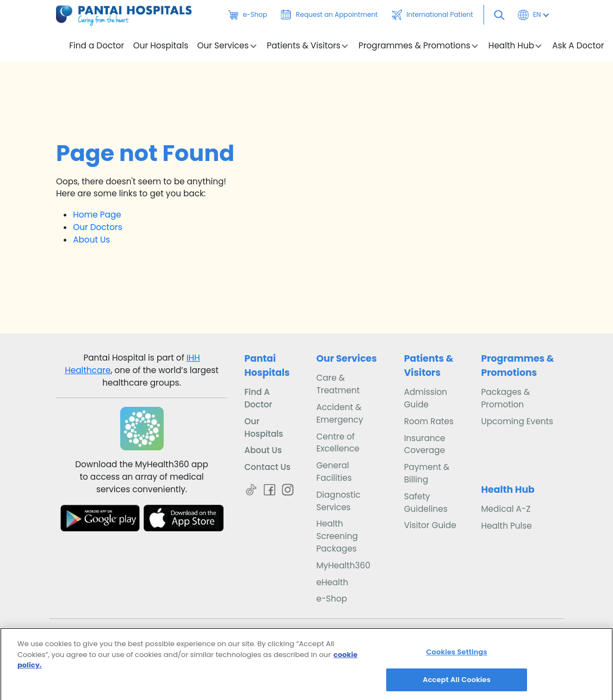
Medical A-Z (506, 509)
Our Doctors (97, 227)
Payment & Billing (427, 473)
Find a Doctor (97, 46)
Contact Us (267, 467)
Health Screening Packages (337, 536)
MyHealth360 (343, 565)
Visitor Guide (430, 525)
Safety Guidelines (426, 503)
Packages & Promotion (505, 398)
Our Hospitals (161, 46)
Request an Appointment (329, 15)
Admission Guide (426, 398)
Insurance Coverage (425, 444)
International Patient (432, 15)
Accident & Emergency (339, 413)
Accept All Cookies (457, 683)
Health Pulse (506, 526)
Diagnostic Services (338, 501)
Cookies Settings (456, 656)
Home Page (97, 215)
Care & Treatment (338, 384)
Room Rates (429, 421)
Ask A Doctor (578, 46)
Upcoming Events (517, 421)
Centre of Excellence (338, 443)
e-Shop (248, 15)
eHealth (332, 582)
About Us (91, 240)
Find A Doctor (258, 398)
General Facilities (334, 472)
